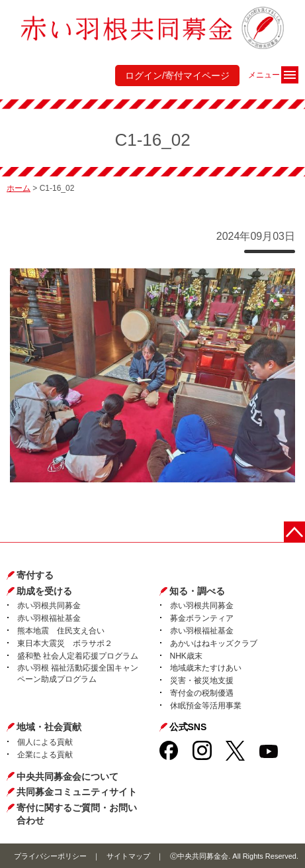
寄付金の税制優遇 (202, 693)
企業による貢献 (45, 755)
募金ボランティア (202, 618)
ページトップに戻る (294, 532)
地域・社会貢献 (49, 727)
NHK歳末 (186, 656)
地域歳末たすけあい (206, 668)
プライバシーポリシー (50, 856)
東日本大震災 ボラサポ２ (65, 643)
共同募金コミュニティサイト (77, 792)
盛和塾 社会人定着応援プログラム (78, 656)
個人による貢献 (45, 742)
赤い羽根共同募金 (49, 606)
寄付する (35, 575)
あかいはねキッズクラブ (214, 643)
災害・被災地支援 (202, 680)
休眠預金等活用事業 (206, 706)
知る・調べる (197, 591)
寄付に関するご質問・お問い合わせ (77, 814)
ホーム (19, 188)
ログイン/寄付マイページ (177, 76)
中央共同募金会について (67, 777)
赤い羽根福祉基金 (49, 618)
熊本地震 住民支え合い (61, 631)
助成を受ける (44, 591)
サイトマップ (128, 856)
